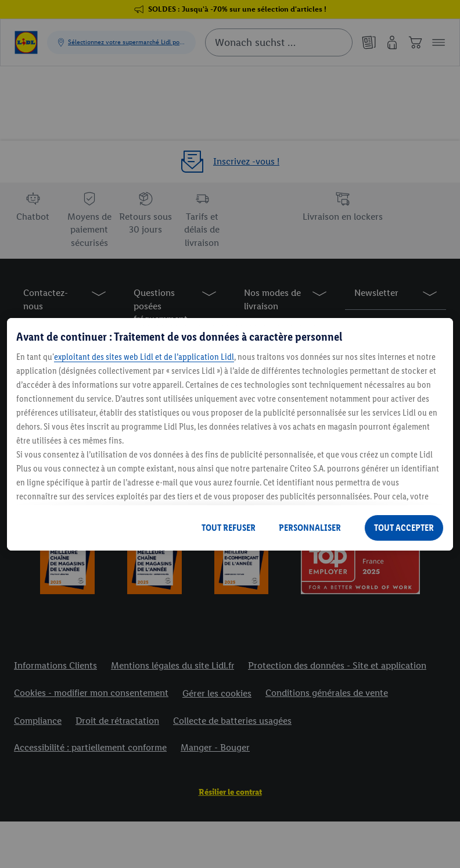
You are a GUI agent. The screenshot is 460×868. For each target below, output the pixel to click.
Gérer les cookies (217, 693)
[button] (439, 42)
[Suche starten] (338, 42)
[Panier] (415, 42)
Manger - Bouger (215, 747)
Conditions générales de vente (327, 693)
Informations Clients (55, 665)
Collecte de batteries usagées (232, 721)
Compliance (38, 721)
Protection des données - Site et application (337, 665)
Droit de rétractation (117, 721)
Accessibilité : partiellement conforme (90, 747)
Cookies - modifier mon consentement (91, 693)
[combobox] (279, 42)
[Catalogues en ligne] (369, 42)
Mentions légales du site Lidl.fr (172, 665)
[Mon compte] (392, 42)
